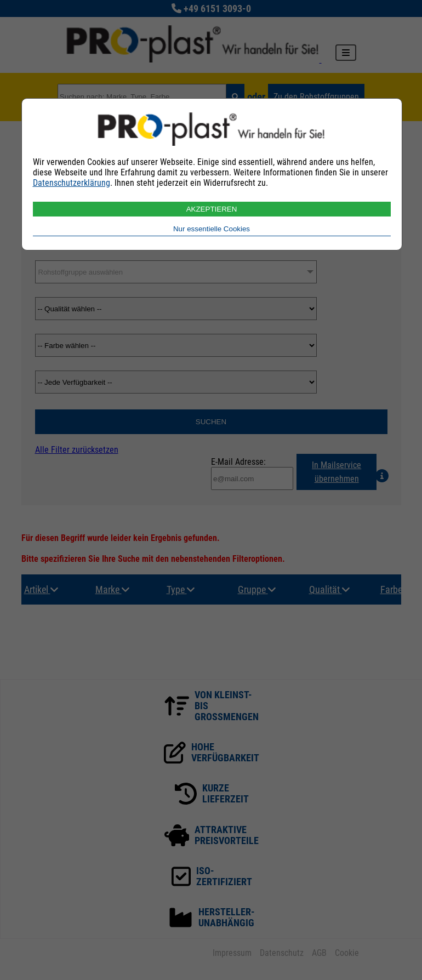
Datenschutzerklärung (72, 183)
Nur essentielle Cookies (212, 229)
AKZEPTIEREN (212, 209)
